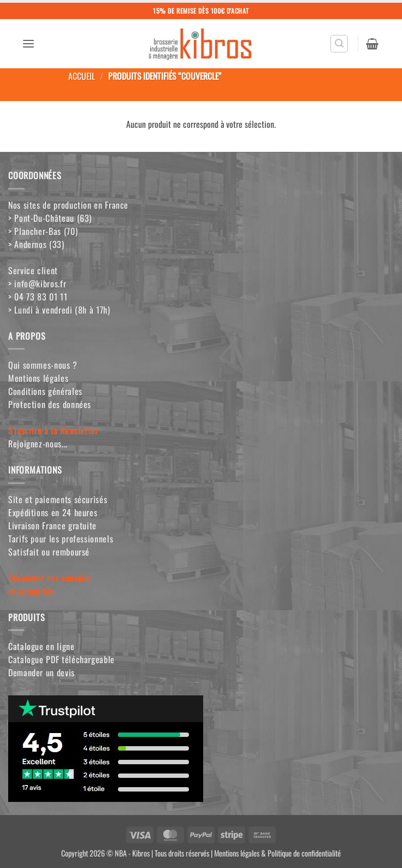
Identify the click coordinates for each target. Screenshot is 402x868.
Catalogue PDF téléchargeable (61, 659)
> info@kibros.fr (37, 284)
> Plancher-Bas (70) (43, 231)
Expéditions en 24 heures (53, 512)
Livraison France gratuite (52, 525)
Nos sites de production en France (68, 205)
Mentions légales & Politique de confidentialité (277, 853)
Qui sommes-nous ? (43, 365)
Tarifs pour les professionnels (61, 539)
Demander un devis (42, 672)
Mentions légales (38, 378)
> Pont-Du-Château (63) (50, 218)
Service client (33, 270)
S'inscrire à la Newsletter (53, 430)
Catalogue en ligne (42, 646)
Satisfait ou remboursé (49, 552)
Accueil (82, 76)
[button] (28, 44)
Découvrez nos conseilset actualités (49, 584)
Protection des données (50, 404)
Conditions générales (45, 391)
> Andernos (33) (36, 244)
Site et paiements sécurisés (58, 499)
